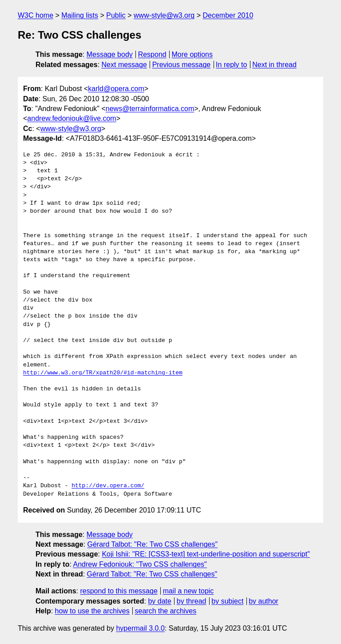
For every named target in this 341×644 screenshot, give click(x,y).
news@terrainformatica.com (150, 109)
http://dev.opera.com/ (108, 486)
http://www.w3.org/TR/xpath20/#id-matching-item (103, 373)
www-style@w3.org (164, 15)
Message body (110, 54)
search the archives (166, 611)
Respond (152, 54)
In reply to (231, 65)
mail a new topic (188, 591)
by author (264, 601)
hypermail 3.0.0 (140, 628)
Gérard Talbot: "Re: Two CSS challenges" (153, 544)
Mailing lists (80, 15)
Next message (124, 65)
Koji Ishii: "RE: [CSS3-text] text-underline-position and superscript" (206, 554)
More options (192, 54)
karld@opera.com (116, 89)
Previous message (182, 65)
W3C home (36, 15)
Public (116, 15)
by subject (227, 601)
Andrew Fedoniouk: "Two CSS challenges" (140, 564)
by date (159, 601)
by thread (192, 601)
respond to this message (119, 591)
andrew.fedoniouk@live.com (71, 118)
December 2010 (228, 15)
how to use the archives (92, 611)
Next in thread (274, 65)
